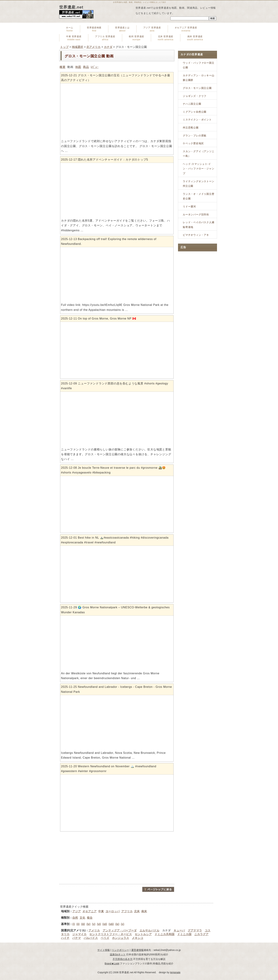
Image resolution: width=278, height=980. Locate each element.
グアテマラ (195, 930)
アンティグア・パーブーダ (120, 930)
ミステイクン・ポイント (197, 120)
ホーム (70, 29)
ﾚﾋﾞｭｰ (95, 67)
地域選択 (77, 47)
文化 (82, 918)
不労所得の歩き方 (123, 959)
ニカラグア (201, 934)
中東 (101, 911)
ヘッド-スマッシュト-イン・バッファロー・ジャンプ (199, 169)
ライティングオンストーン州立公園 (199, 184)
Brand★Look (112, 964)
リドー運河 (189, 207)
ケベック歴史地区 (193, 143)
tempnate (175, 972)
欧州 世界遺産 (137, 38)
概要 (63, 67)
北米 (137, 911)
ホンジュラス (121, 938)
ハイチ (65, 938)
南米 (144, 911)
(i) (74, 924)
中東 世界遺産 (74, 38)
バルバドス (91, 938)
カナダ (108, 47)
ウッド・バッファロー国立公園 (199, 65)
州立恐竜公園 (191, 128)
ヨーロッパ (113, 911)
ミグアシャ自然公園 (195, 112)
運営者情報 (137, 950)
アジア (77, 911)
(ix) (117, 924)
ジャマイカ (79, 934)
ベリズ (105, 938)
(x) (123, 924)
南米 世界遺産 (195, 38)
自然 (75, 918)
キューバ (179, 930)
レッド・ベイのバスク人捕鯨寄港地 (199, 225)
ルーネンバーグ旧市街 (196, 214)
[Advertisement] (117, 858)
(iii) (83, 924)
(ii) (78, 924)
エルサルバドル (149, 930)
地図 (78, 67)
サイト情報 (104, 950)
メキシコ (138, 938)
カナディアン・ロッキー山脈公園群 (199, 78)
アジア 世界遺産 (152, 29)
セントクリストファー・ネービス (111, 934)
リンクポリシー (120, 950)
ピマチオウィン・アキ (196, 235)
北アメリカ (93, 47)
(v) (94, 924)
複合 (90, 918)
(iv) (88, 924)
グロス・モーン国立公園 (197, 88)
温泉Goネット (118, 954)
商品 (86, 67)
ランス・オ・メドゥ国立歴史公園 (199, 196)
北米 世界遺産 (166, 38)
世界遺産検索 (94, 29)
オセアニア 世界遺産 (186, 29)
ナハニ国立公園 (192, 104)
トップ (64, 47)
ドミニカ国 (184, 934)
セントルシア (143, 934)
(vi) (99, 924)
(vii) (105, 924)
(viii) (111, 924)
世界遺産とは (122, 29)
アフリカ (127, 911)
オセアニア (90, 911)
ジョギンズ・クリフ (195, 96)
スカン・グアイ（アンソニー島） (199, 154)
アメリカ (94, 930)
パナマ (77, 938)
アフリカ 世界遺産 (105, 38)
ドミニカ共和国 (165, 934)
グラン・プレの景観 (195, 136)
